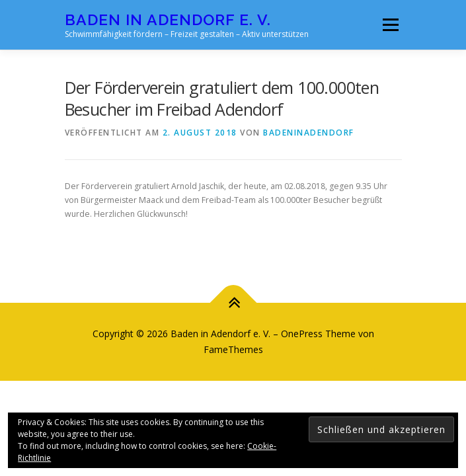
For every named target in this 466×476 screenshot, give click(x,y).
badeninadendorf (309, 133)
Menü (390, 25)
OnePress (302, 334)
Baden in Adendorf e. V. (168, 20)
